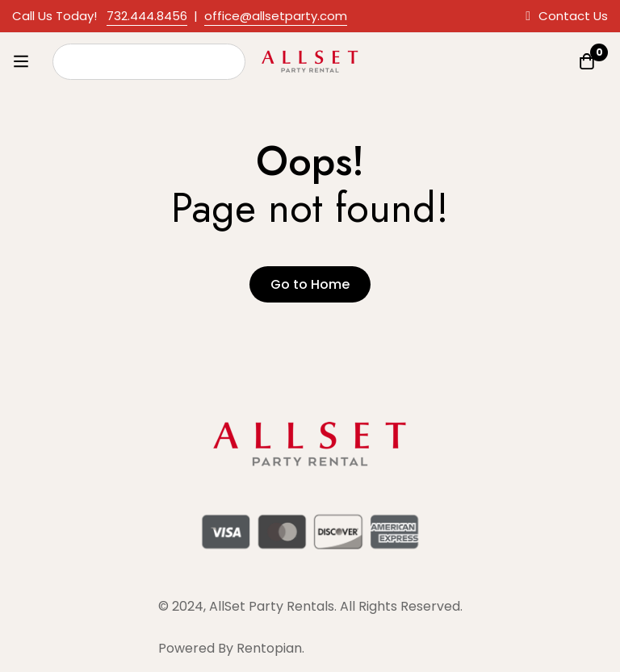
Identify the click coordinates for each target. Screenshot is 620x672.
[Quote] (587, 61)
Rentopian (269, 648)
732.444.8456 (147, 16)
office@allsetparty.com (276, 16)
